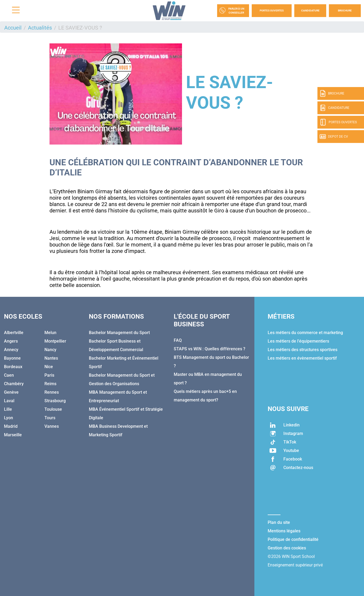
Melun (50, 333)
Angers (11, 341)
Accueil (13, 28)
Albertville (14, 333)
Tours (50, 418)
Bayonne (12, 358)
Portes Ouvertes (272, 11)
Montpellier (55, 341)
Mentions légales (284, 531)
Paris (49, 375)
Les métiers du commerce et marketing (305, 333)
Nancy (50, 350)
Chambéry (14, 384)
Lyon (9, 418)
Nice (49, 367)
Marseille (13, 435)
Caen (9, 375)
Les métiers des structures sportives (303, 350)
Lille (8, 409)
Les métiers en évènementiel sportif (302, 358)
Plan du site (279, 522)
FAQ (178, 340)
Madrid (11, 426)
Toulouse (53, 409)
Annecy (11, 350)
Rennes (52, 392)
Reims (50, 384)
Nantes (51, 358)
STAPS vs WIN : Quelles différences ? (210, 349)
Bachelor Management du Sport (119, 333)
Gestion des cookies (287, 548)
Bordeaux (13, 367)
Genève (11, 392)
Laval (9, 401)
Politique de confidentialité (293, 539)
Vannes (52, 426)
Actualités (40, 28)
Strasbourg (55, 401)
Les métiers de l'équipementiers (298, 341)
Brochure (345, 11)
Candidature (310, 11)
